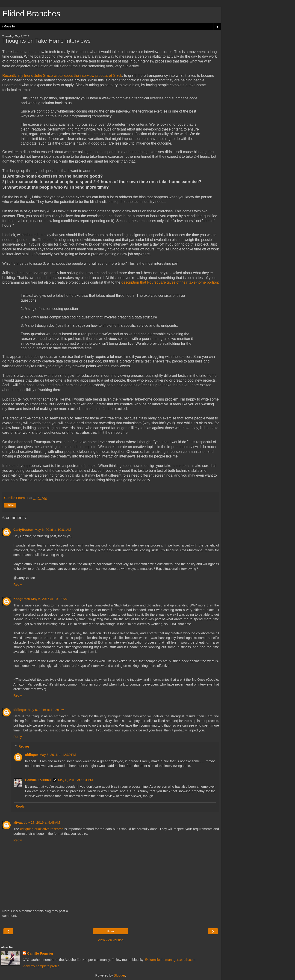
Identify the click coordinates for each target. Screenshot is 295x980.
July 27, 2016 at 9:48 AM (42, 823)
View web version (111, 940)
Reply (18, 585)
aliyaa (18, 823)
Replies (24, 746)
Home (111, 931)
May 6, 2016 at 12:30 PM (58, 755)
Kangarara (22, 599)
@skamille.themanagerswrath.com (170, 960)
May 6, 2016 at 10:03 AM (49, 599)
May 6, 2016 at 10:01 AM (53, 530)
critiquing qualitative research (42, 829)
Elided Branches (31, 14)
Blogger (119, 975)
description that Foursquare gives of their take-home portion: (170, 282)
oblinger (20, 710)
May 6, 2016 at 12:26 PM (46, 710)
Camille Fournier (38, 780)
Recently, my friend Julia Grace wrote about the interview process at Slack (62, 76)
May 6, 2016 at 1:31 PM (75, 780)
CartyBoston (23, 530)
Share (10, 505)
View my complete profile (41, 966)
